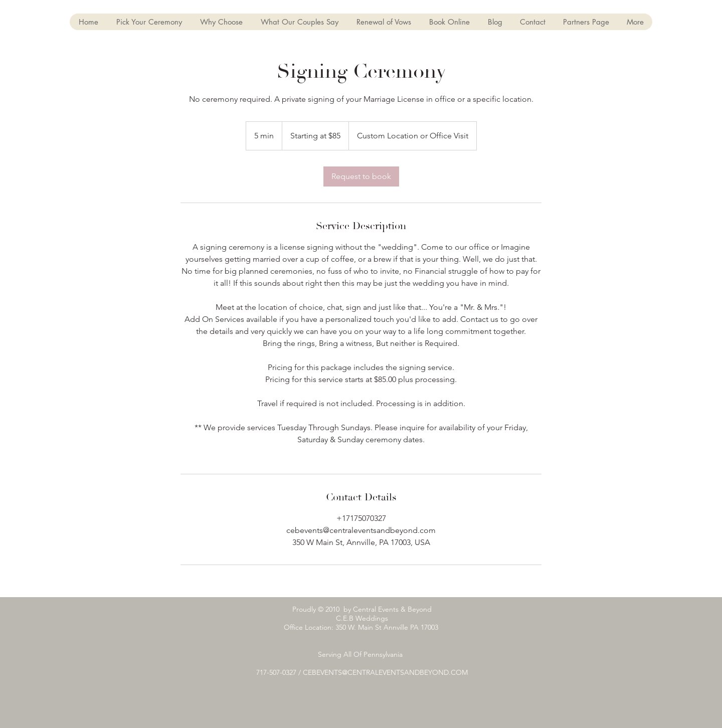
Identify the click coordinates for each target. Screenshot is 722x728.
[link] (361, 176)
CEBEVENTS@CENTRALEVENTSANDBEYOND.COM (385, 672)
